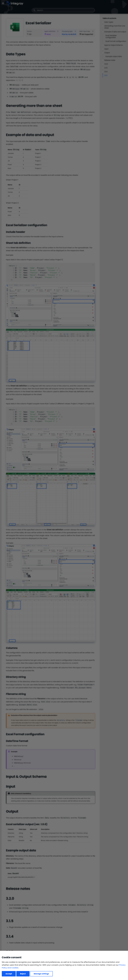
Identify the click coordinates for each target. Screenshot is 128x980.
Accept (9, 974)
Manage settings (41, 974)
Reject (23, 974)
